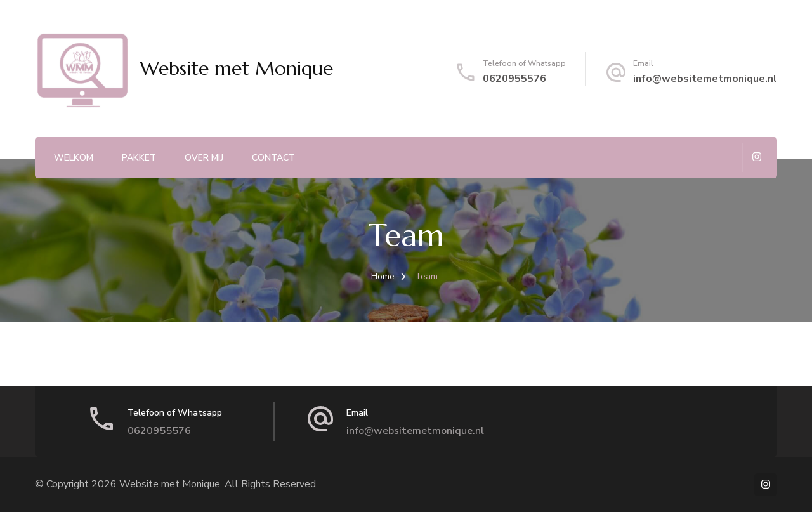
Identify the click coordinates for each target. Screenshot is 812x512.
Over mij (204, 158)
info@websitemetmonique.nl (705, 79)
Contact (273, 158)
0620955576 (514, 79)
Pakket (139, 158)
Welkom (74, 158)
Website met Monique (236, 68)
